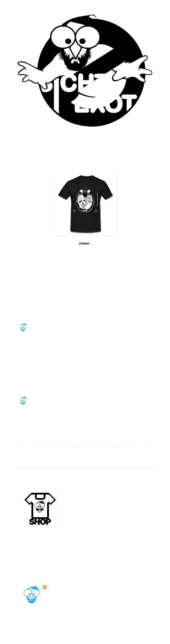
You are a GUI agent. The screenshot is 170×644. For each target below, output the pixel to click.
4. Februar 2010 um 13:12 (48, 430)
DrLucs (34, 372)
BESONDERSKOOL (39, 321)
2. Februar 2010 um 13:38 (48, 404)
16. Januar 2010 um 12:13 (48, 287)
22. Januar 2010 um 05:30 (48, 360)
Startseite (85, 445)
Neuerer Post (30, 445)
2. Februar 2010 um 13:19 (48, 382)
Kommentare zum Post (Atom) (57, 452)
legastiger (37, 346)
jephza (34, 277)
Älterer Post (140, 445)
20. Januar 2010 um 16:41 (48, 309)
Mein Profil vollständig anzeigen (68, 598)
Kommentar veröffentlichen (44, 437)
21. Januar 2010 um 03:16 (48, 334)
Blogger (116, 621)
